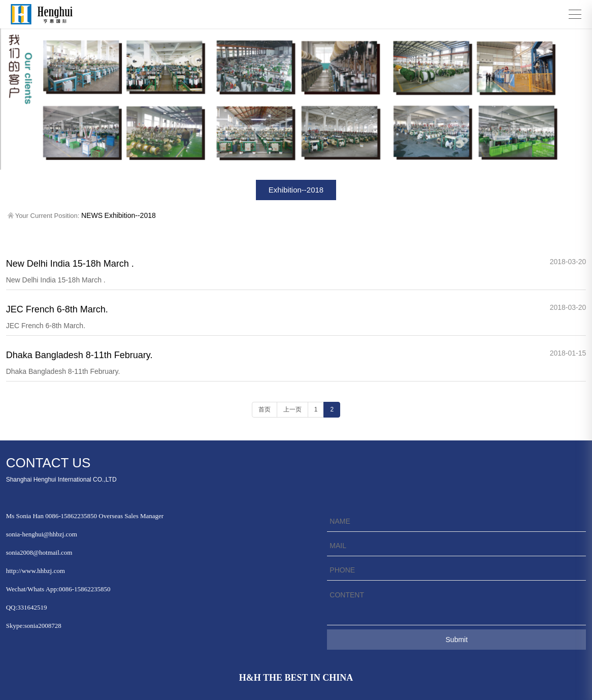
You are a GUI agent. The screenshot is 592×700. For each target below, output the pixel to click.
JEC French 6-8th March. (57, 309)
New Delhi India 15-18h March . (70, 264)
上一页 (292, 409)
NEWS (92, 215)
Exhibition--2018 (296, 190)
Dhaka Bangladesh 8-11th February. (79, 355)
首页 (265, 409)
